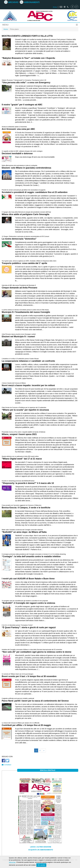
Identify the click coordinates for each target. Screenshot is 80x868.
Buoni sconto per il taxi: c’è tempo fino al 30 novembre (29, 676)
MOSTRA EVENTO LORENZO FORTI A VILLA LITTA (27, 36)
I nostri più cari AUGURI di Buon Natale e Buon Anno (28, 579)
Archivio (11, 2)
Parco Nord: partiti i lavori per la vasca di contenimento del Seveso (35, 701)
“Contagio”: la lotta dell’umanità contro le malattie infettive (31, 556)
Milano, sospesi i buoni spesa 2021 (19, 434)
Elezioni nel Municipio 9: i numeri (18, 337)
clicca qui (12, 862)
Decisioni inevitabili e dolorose (17, 153)
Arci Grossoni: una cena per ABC (18, 129)
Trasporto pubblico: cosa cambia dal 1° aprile (24, 263)
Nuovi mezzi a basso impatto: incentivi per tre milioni (28, 385)
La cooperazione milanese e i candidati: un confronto (28, 361)
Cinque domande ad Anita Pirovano (19, 288)
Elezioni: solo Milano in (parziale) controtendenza (26, 168)
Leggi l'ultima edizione (41, 847)
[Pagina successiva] (44, 750)
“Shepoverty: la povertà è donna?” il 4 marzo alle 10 (28, 483)
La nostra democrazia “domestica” (19, 239)
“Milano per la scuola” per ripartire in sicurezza (25, 410)
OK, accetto (41, 865)
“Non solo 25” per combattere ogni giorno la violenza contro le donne (37, 652)
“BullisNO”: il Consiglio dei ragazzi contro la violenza (28, 603)
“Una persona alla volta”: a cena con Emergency (26, 83)
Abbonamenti (30, 2)
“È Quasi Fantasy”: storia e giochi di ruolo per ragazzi (29, 627)
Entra (55, 7)
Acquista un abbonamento (41, 850)
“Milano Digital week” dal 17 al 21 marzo (22, 459)
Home (6, 29)
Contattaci (6, 765)
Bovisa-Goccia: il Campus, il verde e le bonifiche (26, 508)
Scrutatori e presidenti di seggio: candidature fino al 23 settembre (35, 192)
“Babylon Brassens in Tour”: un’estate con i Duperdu (28, 58)
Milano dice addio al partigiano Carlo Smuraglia (25, 214)
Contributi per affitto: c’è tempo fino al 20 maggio (26, 725)
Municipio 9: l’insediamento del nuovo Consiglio (26, 312)
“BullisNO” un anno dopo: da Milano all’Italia (24, 532)
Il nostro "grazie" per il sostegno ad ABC (22, 105)
